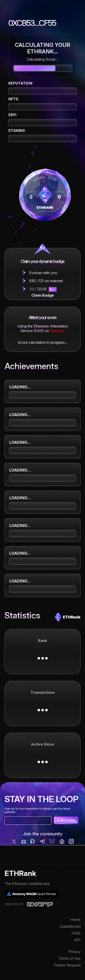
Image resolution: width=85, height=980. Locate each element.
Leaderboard (70, 926)
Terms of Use (69, 958)
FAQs (76, 933)
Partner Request (67, 965)
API (77, 940)
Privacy (74, 952)
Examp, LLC (40, 904)
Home (76, 920)
